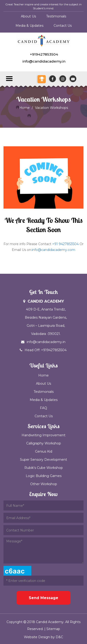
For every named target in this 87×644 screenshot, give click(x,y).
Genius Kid (44, 451)
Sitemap (53, 629)
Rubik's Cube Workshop (44, 468)
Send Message (43, 598)
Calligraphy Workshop (44, 443)
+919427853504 (43, 54)
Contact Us (63, 26)
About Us (28, 16)
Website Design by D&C (43, 637)
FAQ (43, 408)
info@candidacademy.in (43, 61)
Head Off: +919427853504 (48, 350)
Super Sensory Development (43, 460)
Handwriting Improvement (43, 435)
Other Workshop (44, 484)
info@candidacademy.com (53, 250)
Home (24, 108)
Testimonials (56, 16)
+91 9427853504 (65, 244)
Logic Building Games (44, 476)
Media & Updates (29, 26)
